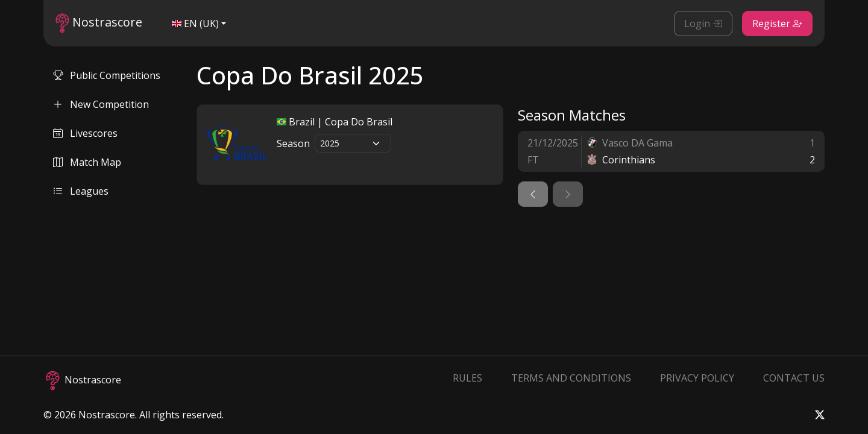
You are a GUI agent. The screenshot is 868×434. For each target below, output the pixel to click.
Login (703, 24)
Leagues (81, 191)
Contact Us (794, 378)
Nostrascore (99, 23)
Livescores (85, 133)
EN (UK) (195, 24)
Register (777, 24)
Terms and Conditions (571, 378)
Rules (467, 378)
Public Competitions (107, 75)
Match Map (87, 162)
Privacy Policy (697, 378)
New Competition (101, 104)
